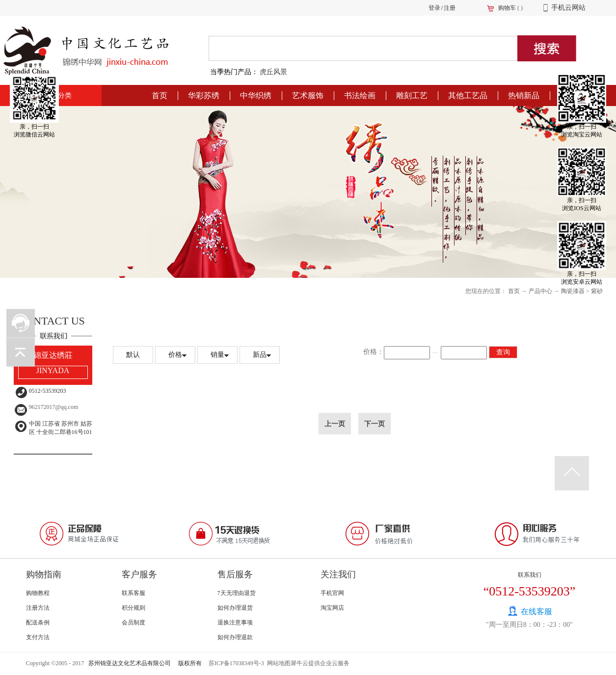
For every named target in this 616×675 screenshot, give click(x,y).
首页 (160, 95)
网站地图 (277, 663)
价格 (175, 355)
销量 (217, 355)
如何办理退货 (235, 608)
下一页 (375, 424)
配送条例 (38, 622)
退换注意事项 (235, 622)
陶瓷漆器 (573, 291)
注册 (450, 8)
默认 (133, 355)
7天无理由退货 (237, 593)
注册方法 (38, 608)
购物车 (507, 8)
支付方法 (38, 637)
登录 (434, 8)
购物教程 (38, 593)
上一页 (335, 424)
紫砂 (597, 291)
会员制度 (134, 622)
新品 (260, 355)
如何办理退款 (235, 637)
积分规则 (134, 608)
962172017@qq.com (54, 407)
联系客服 (134, 593)
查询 (503, 352)
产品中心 (540, 291)
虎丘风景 (273, 72)
